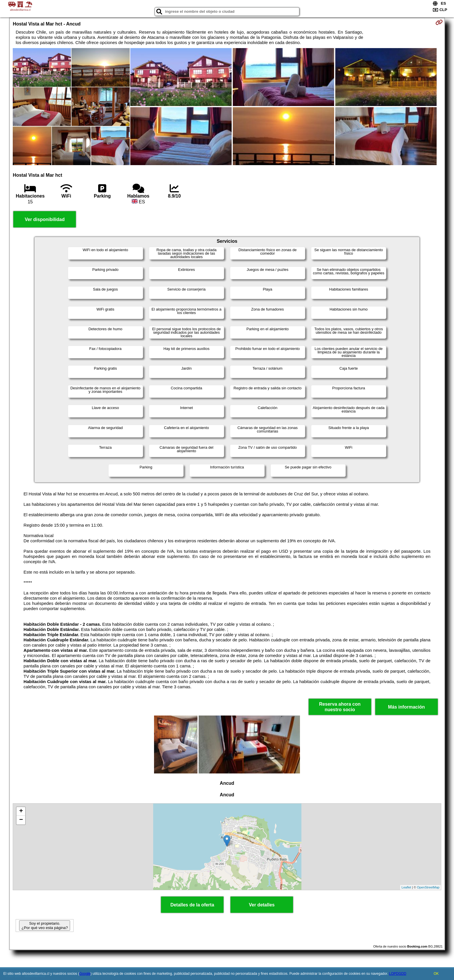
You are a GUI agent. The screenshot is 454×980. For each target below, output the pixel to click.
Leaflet (406, 887)
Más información (406, 707)
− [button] (21, 820)
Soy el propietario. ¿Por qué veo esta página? (45, 926)
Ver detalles (262, 905)
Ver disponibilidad (45, 219)
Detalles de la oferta (192, 905)
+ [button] (21, 811)
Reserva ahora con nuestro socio (340, 707)
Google (85, 974)
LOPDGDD (398, 974)
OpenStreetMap (428, 887)
